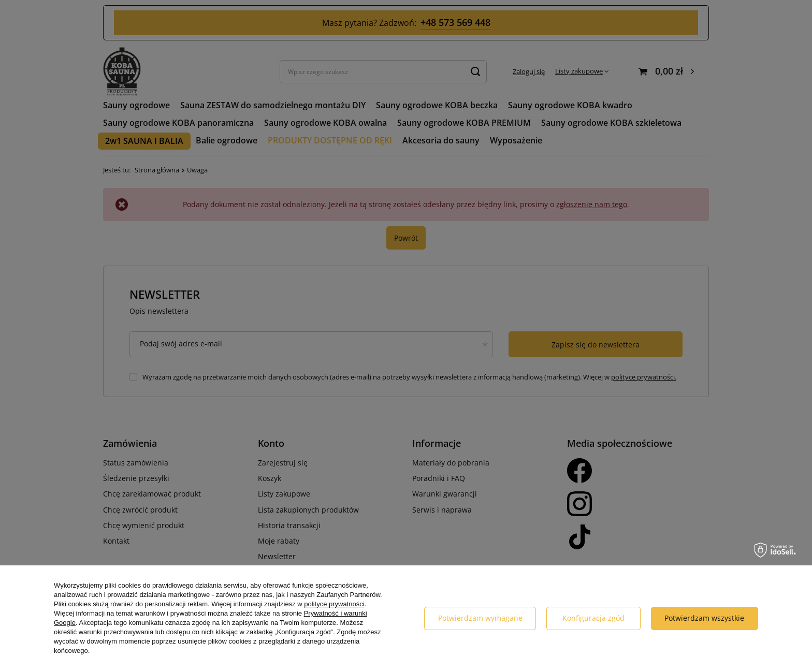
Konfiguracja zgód (593, 618)
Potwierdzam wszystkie (704, 618)
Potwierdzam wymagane (480, 618)
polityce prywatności (334, 604)
